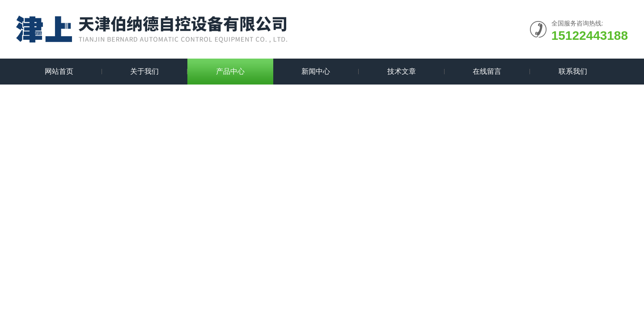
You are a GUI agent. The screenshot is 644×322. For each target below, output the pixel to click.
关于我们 (144, 71)
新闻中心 (316, 71)
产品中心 (230, 71)
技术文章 (402, 71)
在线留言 (487, 71)
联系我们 (573, 71)
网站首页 (59, 71)
